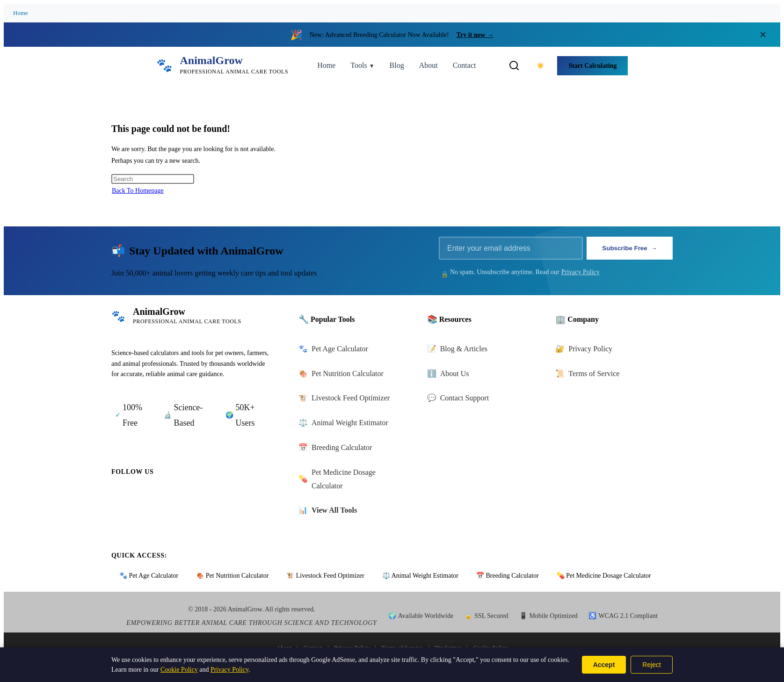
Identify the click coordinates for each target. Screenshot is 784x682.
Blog (397, 65)
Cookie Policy (179, 670)
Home (21, 13)
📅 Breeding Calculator (508, 576)
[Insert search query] (153, 179)
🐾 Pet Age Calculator (149, 576)
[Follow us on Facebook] (121, 497)
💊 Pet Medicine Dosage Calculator (604, 576)
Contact (465, 65)
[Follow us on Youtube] (199, 497)
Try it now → (475, 35)
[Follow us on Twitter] (147, 497)
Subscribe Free (630, 248)
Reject (652, 665)
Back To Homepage (138, 191)
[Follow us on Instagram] (173, 497)
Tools (362, 65)
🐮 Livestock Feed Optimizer (325, 576)
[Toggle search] (514, 65)
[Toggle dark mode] (540, 65)
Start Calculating (592, 66)
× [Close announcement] (763, 34)
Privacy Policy (581, 272)
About (428, 65)
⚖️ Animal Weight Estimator (420, 576)
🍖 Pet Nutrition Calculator (232, 576)
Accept (604, 665)
